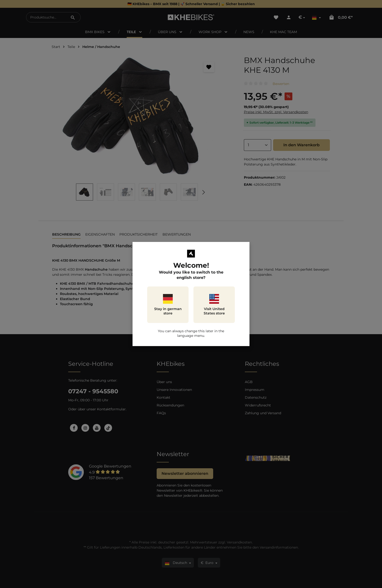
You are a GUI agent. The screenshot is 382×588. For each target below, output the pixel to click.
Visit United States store (214, 305)
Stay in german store (168, 305)
